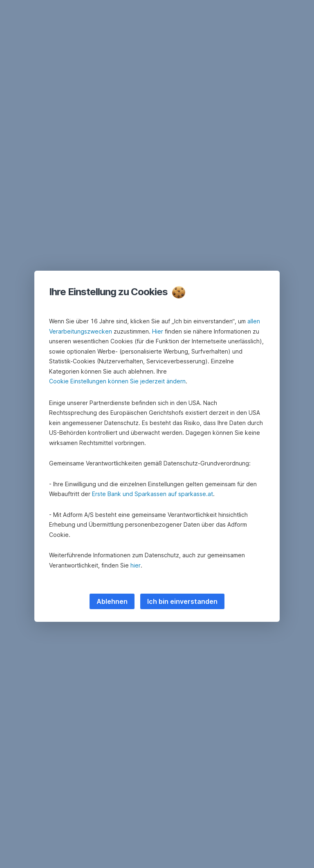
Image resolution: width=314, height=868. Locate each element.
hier (136, 565)
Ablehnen (112, 601)
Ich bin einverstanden (182, 601)
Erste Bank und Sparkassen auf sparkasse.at (153, 494)
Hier (158, 331)
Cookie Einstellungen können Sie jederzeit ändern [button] (117, 381)
